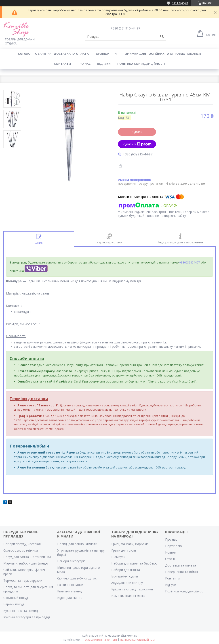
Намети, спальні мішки (128, 596)
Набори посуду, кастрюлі (22, 544)
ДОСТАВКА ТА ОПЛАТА (71, 54)
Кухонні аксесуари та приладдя (27, 617)
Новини (171, 552)
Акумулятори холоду (127, 583)
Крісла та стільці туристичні (132, 589)
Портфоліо (174, 546)
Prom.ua (132, 636)
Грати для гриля (124, 550)
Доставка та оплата (181, 565)
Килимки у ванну (70, 591)
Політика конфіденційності (141, 64)
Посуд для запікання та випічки (27, 557)
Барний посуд (14, 604)
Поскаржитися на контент (100, 640)
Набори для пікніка (126, 570)
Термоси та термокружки (23, 580)
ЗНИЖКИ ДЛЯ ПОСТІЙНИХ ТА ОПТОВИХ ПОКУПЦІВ (163, 54)
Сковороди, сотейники (21, 550)
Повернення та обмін (181, 572)
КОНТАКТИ (62, 64)
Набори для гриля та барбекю (134, 563)
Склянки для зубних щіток (77, 578)
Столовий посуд (16, 598)
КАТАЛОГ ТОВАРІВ (32, 54)
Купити (137, 132)
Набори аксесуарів (71, 561)
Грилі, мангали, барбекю (130, 544)
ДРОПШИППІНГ (107, 54)
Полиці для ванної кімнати (77, 544)
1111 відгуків (180, 3)
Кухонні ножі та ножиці (21, 611)
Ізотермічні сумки (125, 576)
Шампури (118, 557)
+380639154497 (190, 262)
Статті (170, 559)
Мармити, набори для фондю (26, 563)
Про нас (171, 539)
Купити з (137, 144)
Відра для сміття (70, 598)
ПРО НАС (84, 64)
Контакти (172, 578)
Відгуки (171, 585)
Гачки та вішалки (70, 585)
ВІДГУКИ (104, 64)
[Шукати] (162, 37)
